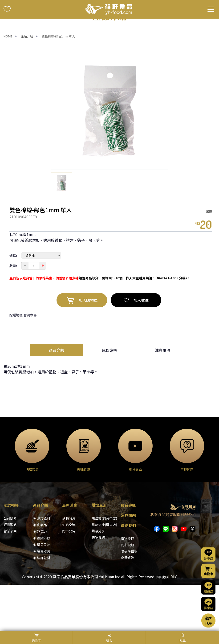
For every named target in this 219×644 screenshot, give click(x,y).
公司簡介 (10, 564)
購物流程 (127, 585)
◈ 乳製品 (40, 571)
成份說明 (109, 396)
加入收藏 (136, 346)
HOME (8, 82)
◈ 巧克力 (40, 578)
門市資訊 (127, 591)
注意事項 (162, 396)
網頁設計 (163, 623)
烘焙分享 (98, 577)
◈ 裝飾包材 (42, 604)
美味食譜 (98, 583)
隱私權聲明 (129, 597)
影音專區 (128, 551)
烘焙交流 (69, 571)
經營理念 (10, 571)
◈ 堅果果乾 (42, 591)
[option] (109, 157)
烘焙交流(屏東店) (104, 571)
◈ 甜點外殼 (42, 584)
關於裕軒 (11, 551)
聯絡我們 (128, 571)
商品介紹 (57, 396)
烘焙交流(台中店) (104, 564)
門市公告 (69, 577)
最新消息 (70, 551)
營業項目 (10, 577)
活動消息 (69, 564)
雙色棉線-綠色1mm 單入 (58, 82)
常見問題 (128, 561)
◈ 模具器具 (42, 597)
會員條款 (127, 604)
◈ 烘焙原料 (42, 564)
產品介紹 (27, 82)
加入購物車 (82, 346)
